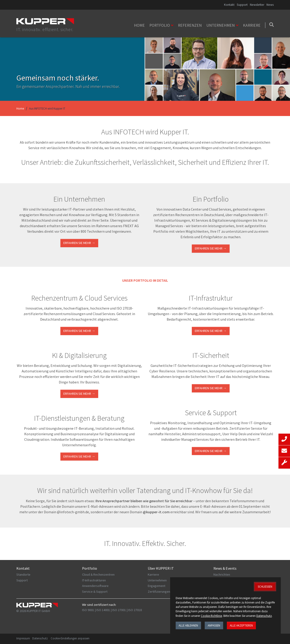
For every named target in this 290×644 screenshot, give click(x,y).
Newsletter (257, 5)
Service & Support (95, 592)
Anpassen (214, 625)
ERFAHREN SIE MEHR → (79, 331)
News (270, 5)
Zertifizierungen (159, 592)
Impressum (23, 638)
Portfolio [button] (160, 25)
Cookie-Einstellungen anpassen (70, 638)
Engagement (157, 586)
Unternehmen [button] (220, 25)
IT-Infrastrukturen (94, 580)
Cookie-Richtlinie (211, 616)
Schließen (265, 586)
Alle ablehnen (188, 625)
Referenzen (190, 25)
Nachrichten (222, 574)
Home (139, 25)
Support (242, 5)
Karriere (252, 25)
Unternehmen (157, 580)
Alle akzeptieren (241, 625)
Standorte (23, 574)
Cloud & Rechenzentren (98, 574)
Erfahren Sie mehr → (79, 243)
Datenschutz (40, 638)
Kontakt (229, 5)
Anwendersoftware (95, 586)
